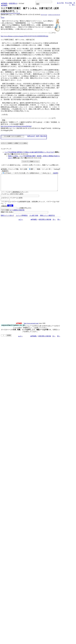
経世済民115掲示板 (45, 223)
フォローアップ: (6, 149)
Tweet (3, 18)
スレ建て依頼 (34, 219)
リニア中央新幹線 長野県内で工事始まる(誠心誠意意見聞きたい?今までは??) (30, 152)
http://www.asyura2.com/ (31, 327)
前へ (74, 5)
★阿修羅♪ (4, 3)
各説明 (56, 173)
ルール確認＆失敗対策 (17, 213)
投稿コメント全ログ (7, 219)
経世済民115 (13, 3)
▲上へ (21, 223)
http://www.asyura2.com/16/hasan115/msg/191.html (10, 13)
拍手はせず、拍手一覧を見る (37, 136)
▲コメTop (60, 3)
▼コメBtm (69, 3)
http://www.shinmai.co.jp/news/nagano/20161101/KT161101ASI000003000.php (24, 36)
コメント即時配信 (22, 219)
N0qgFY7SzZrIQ (44, 15)
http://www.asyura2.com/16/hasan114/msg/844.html (16, 126)
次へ (54, 223)
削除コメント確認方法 (47, 219)
